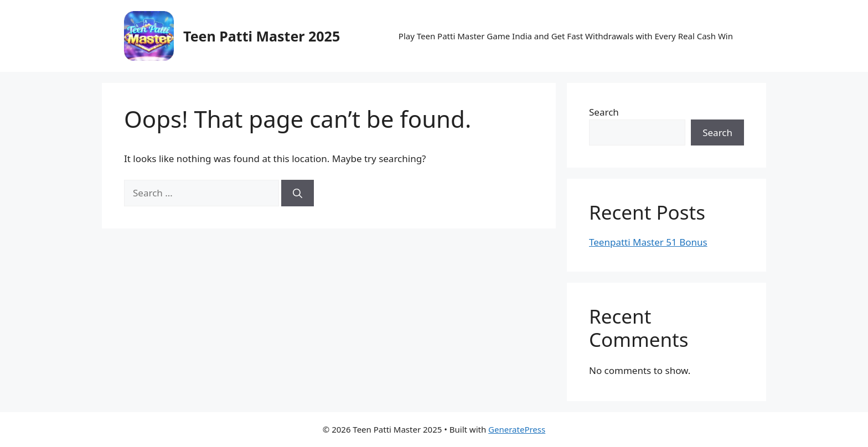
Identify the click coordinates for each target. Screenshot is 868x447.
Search (604, 112)
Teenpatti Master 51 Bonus (648, 242)
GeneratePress (517, 429)
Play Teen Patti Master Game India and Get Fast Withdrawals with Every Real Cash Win (566, 36)
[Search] (298, 193)
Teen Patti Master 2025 (262, 36)
